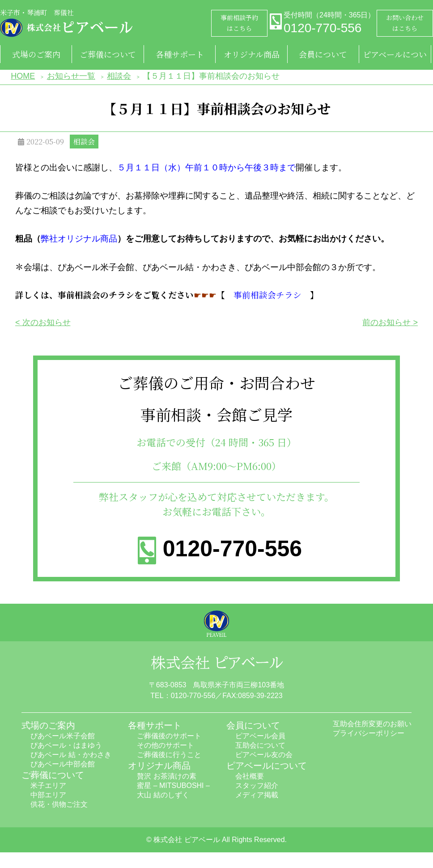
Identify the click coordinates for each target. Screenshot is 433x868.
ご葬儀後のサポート (169, 736)
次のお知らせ (47, 322)
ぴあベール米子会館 (63, 736)
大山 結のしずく (163, 795)
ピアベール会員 (260, 736)
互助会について (260, 745)
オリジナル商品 (252, 54)
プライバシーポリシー (369, 733)
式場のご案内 (36, 54)
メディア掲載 (257, 795)
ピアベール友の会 (264, 755)
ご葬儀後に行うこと (169, 755)
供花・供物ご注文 (59, 804)
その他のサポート (166, 745)
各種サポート (180, 54)
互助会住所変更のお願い (372, 724)
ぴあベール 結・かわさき (71, 755)
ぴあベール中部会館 (63, 764)
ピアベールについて (395, 56)
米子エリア (48, 785)
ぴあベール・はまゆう (66, 745)
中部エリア (48, 795)
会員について (323, 54)
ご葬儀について (108, 54)
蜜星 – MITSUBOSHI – (173, 785)
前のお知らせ (386, 322)
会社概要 (250, 776)
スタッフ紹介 (257, 785)
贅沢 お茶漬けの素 (166, 776)
